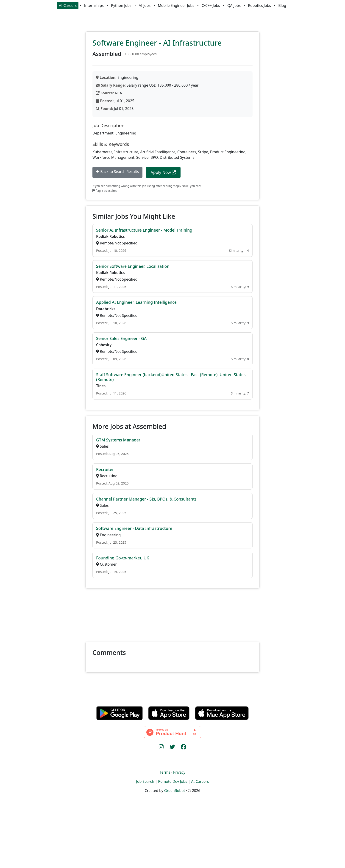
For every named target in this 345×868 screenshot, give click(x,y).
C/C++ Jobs (211, 5)
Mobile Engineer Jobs (176, 5)
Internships (94, 5)
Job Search (145, 781)
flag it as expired (105, 191)
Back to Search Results (117, 172)
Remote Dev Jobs (173, 781)
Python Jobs (121, 5)
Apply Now (163, 172)
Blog (282, 5)
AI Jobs (145, 5)
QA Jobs (234, 5)
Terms (165, 772)
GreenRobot (175, 791)
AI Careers (68, 5)
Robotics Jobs (259, 5)
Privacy (179, 772)
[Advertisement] (172, 612)
